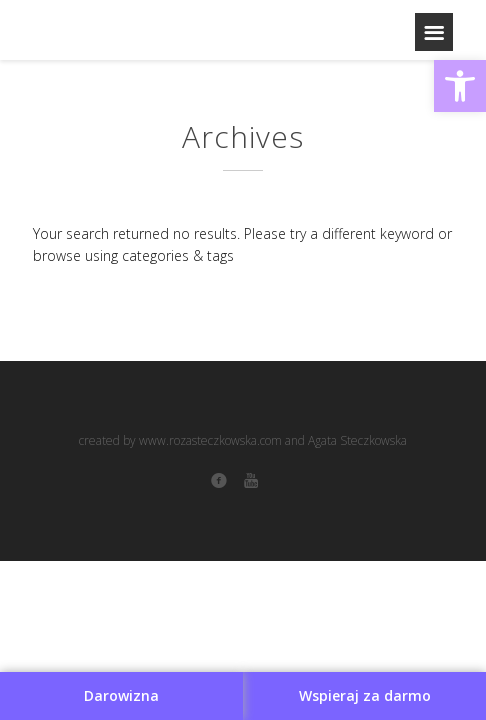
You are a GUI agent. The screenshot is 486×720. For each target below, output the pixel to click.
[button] (460, 86)
